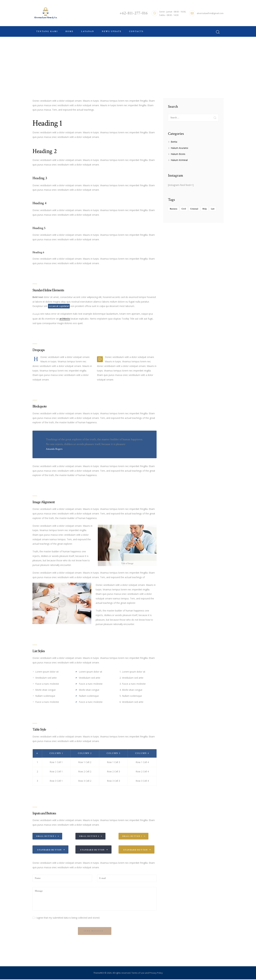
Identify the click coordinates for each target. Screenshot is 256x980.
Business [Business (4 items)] (174, 209)
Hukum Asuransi (179, 148)
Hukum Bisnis (178, 154)
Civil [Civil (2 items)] (184, 209)
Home (120, 64)
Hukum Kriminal (179, 160)
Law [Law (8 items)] (213, 209)
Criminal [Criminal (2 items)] (194, 209)
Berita (174, 142)
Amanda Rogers (54, 449)
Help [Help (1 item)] (205, 209)
